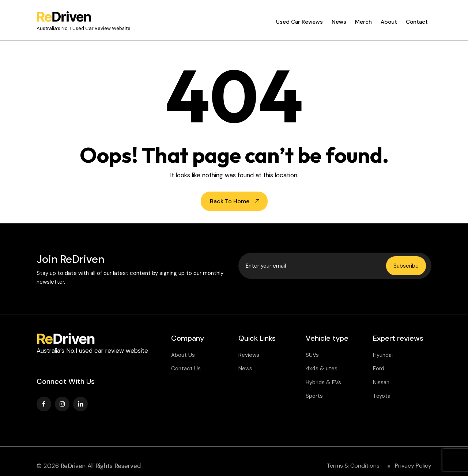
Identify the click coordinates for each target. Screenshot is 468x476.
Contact (417, 22)
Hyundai (383, 355)
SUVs (312, 355)
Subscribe (406, 266)
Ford (379, 369)
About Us (183, 355)
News (339, 22)
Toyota (382, 396)
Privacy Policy (413, 466)
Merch (363, 22)
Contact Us (186, 369)
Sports (314, 396)
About (389, 22)
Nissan (381, 382)
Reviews (249, 355)
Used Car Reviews (299, 22)
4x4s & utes (322, 369)
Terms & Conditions (353, 466)
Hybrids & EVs (323, 382)
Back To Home (230, 201)
